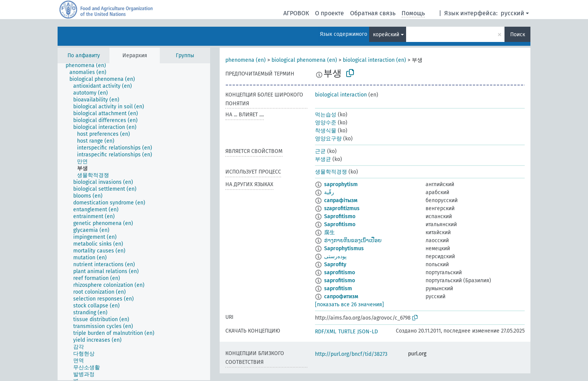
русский (512, 13)
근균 (320, 151)
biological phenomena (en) (304, 60)
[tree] (134, 222)
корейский (386, 35)
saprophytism (341, 184)
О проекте (329, 13)
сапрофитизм (341, 297)
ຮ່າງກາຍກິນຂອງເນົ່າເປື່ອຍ (353, 240)
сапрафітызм (341, 200)
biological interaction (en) (374, 60)
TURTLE (347, 332)
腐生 (329, 232)
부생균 (323, 159)
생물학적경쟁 (331, 172)
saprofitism (338, 289)
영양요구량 (328, 139)
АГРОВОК (296, 13)
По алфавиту (84, 55)
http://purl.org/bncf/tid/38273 (351, 354)
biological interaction (341, 95)
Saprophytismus (344, 248)
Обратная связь (373, 13)
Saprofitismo (340, 216)
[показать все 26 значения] (349, 305)
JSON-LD (368, 332)
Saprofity (335, 264)
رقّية (329, 192)
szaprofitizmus (342, 208)
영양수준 (326, 123)
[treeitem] (89, 66)
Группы (185, 55)
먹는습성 (326, 115)
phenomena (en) (246, 60)
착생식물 (326, 131)
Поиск (518, 35)
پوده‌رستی (335, 256)
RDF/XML (326, 332)
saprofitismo (340, 272)
